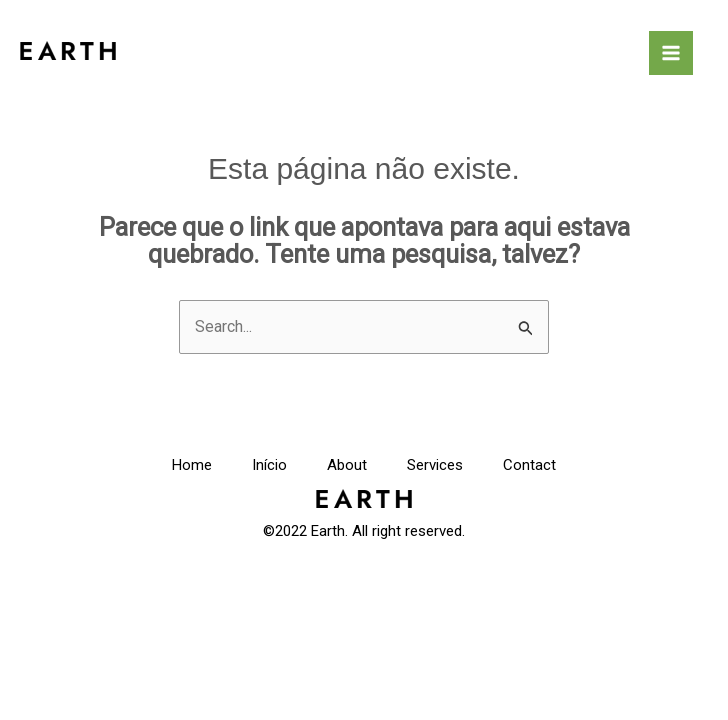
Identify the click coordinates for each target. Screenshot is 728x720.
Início (269, 465)
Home (192, 465)
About (347, 465)
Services (435, 465)
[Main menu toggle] (671, 53)
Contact (529, 465)
